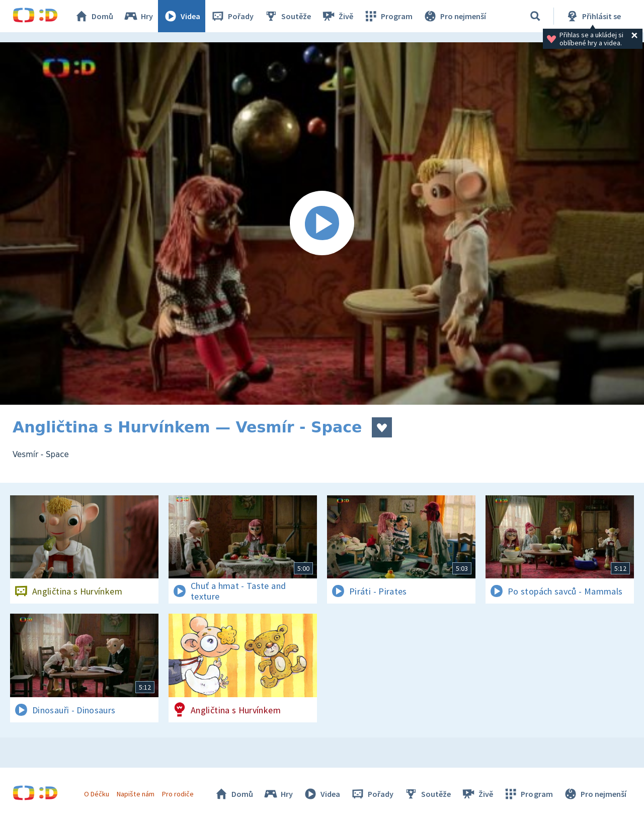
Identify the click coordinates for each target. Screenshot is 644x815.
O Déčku (97, 794)
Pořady (232, 16)
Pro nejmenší (454, 16)
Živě (337, 16)
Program (388, 16)
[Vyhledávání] (535, 16)
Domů (94, 16)
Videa (182, 16)
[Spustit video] (322, 224)
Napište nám (135, 794)
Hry (138, 16)
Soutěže (287, 16)
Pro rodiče (178, 794)
